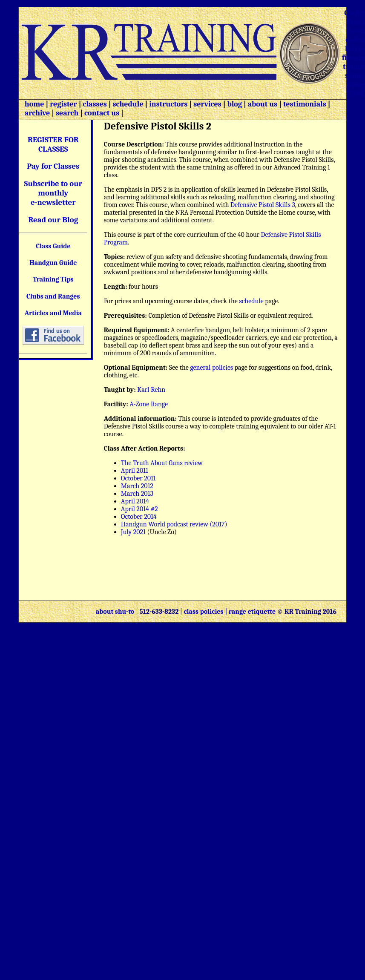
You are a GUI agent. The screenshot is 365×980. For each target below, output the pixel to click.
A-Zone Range (149, 404)
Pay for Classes (53, 166)
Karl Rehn (151, 390)
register (63, 104)
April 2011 (135, 471)
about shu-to (116, 612)
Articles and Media (53, 313)
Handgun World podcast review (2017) (174, 524)
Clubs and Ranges (53, 296)
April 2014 (135, 501)
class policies (203, 612)
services (207, 104)
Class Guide (53, 246)
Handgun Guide (53, 263)
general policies (211, 368)
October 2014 (139, 517)
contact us (102, 113)
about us (262, 104)
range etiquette (252, 612)
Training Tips (53, 279)
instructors (168, 104)
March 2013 (137, 494)
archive (37, 113)
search (67, 113)
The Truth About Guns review (162, 463)
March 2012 (137, 486)
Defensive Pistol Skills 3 (263, 205)
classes (94, 104)
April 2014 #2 (139, 509)
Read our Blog (53, 220)
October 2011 (138, 478)
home (34, 104)
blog (234, 104)
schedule (128, 104)
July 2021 (134, 532)
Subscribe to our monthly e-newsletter (53, 193)
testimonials (305, 104)
